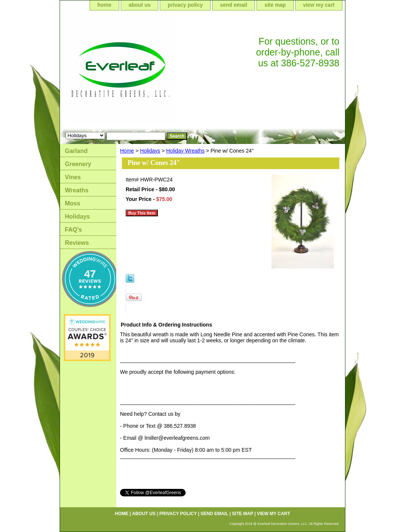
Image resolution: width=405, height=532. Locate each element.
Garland (76, 151)
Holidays (150, 151)
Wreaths (77, 190)
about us (139, 5)
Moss (73, 203)
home (104, 5)
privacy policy (185, 5)
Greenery (78, 164)
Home (127, 151)
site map (275, 5)
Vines (73, 177)
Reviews (77, 243)
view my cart (319, 5)
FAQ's (73, 230)
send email (234, 5)
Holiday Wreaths (185, 151)
